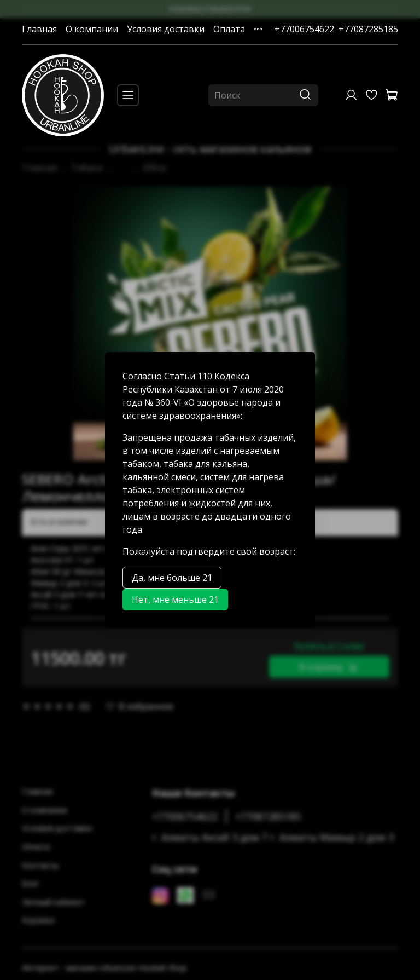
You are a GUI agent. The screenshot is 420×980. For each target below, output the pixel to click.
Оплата (229, 29)
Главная (39, 29)
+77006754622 (304, 29)
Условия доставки (166, 29)
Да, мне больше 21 (172, 578)
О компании (92, 29)
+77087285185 (368, 29)
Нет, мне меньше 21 (175, 599)
